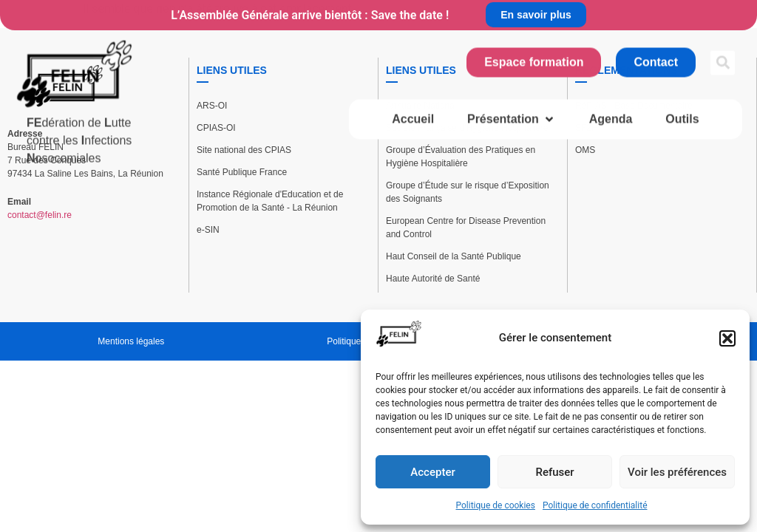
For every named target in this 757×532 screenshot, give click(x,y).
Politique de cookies (496, 505)
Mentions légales (131, 341)
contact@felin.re (40, 215)
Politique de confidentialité (595, 505)
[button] (727, 338)
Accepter (432, 472)
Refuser (554, 472)
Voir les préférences (677, 472)
